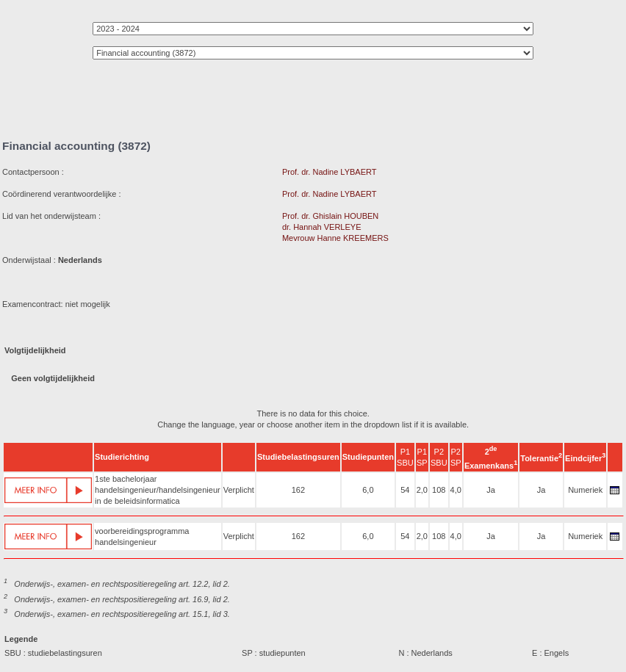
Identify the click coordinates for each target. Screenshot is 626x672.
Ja (491, 490)
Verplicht (239, 490)
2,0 (422, 490)
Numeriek (585, 490)
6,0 (368, 490)
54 (405, 490)
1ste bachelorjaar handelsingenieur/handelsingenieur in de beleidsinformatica (158, 490)
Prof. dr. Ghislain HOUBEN (330, 216)
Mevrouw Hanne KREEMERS (335, 238)
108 (439, 490)
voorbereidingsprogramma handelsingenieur (142, 536)
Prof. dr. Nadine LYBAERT (330, 172)
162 (298, 490)
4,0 (456, 490)
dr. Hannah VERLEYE (322, 227)
